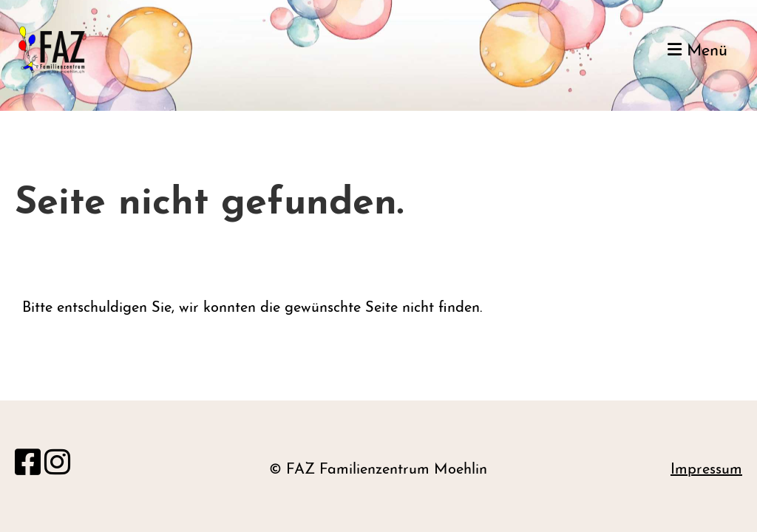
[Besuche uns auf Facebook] (28, 465)
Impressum (706, 470)
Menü (697, 51)
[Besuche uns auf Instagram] (57, 465)
